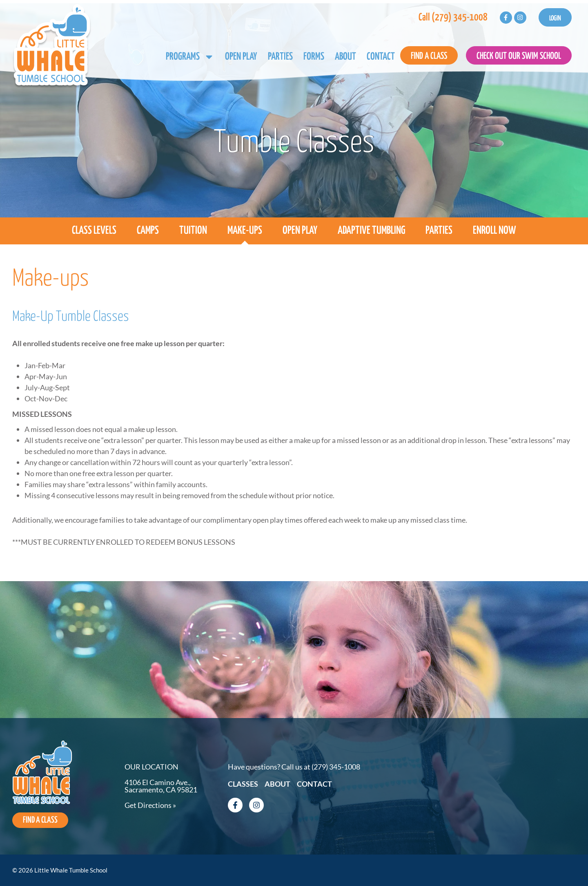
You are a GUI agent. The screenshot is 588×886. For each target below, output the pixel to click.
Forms (314, 57)
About (345, 57)
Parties (280, 57)
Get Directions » (150, 804)
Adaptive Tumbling (371, 231)
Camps (148, 231)
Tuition (193, 231)
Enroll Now (494, 231)
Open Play (241, 57)
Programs (190, 57)
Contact (381, 57)
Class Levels (94, 231)
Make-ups (245, 231)
